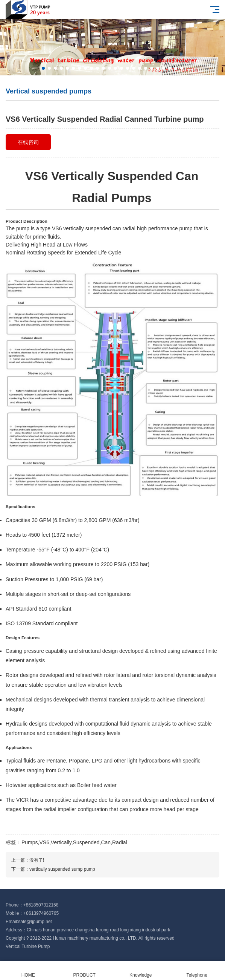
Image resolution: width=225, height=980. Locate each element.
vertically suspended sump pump (62, 869)
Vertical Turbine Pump (28, 946)
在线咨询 (28, 142)
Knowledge (141, 971)
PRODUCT (85, 971)
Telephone (197, 971)
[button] (43, 68)
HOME (28, 971)
